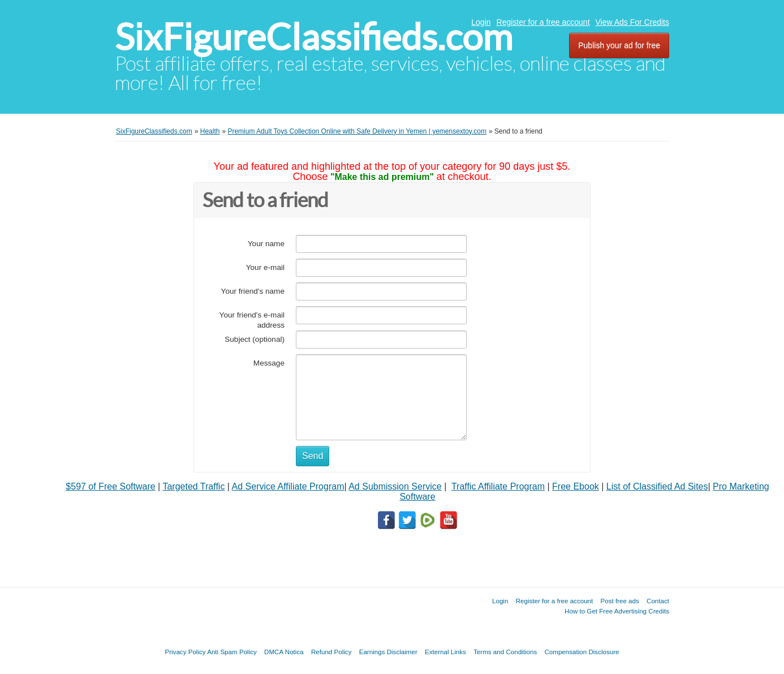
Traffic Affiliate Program (498, 486)
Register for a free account (543, 22)
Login (481, 22)
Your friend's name (253, 291)
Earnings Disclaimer (388, 652)
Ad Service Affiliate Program (288, 486)
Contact (658, 601)
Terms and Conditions (505, 652)
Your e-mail (265, 267)
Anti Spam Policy (232, 652)
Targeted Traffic (193, 486)
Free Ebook (576, 486)
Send (313, 456)
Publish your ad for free (619, 45)
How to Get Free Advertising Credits (617, 611)
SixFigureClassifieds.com (314, 37)
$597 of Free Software (110, 486)
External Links (445, 652)
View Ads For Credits (632, 22)
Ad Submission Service (395, 486)
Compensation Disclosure (581, 652)
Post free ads (619, 601)
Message (269, 363)
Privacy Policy (185, 652)
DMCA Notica (284, 652)
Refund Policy (331, 652)
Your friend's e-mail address (252, 320)
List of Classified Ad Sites (657, 486)
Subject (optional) (255, 339)
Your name (266, 244)
